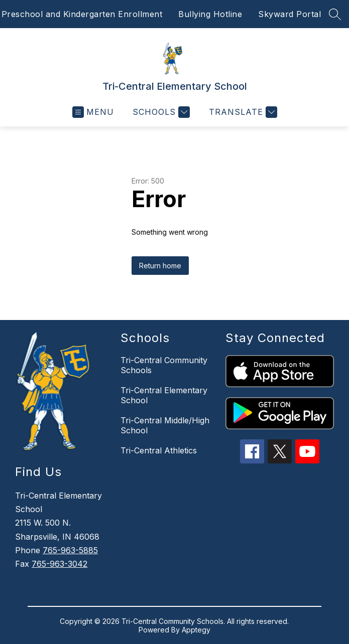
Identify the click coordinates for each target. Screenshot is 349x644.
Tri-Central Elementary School (164, 395)
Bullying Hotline (210, 14)
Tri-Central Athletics (159, 450)
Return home (160, 266)
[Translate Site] (242, 112)
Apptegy (196, 630)
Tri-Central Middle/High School (165, 425)
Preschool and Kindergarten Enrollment (82, 14)
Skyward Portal (289, 14)
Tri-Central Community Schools (164, 365)
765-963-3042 (60, 564)
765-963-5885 (70, 550)
